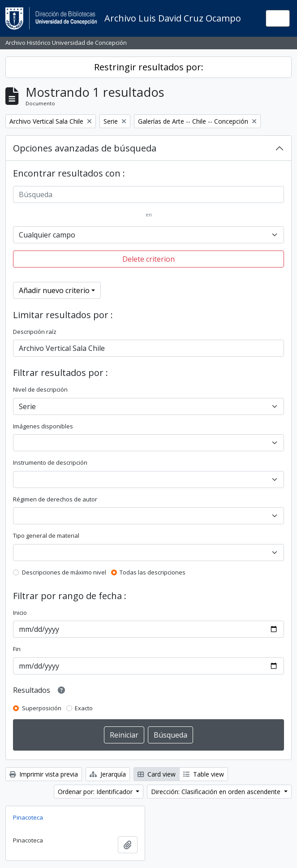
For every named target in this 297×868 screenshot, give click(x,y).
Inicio (20, 613)
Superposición (42, 708)
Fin (17, 649)
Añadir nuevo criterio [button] (54, 290)
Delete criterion (148, 259)
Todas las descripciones (153, 572)
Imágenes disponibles (43, 426)
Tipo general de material (46, 535)
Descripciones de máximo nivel (64, 572)
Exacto (84, 708)
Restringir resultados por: (149, 67)
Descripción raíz (35, 332)
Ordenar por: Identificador (96, 792)
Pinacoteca (28, 817)
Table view (204, 774)
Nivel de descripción (40, 389)
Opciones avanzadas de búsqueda (85, 148)
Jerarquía (108, 774)
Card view (157, 774)
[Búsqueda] (148, 194)
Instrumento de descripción (50, 462)
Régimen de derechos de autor (55, 499)
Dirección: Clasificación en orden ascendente (217, 792)
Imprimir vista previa (44, 774)
